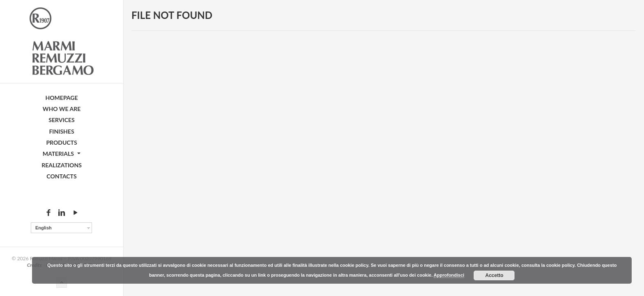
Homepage (62, 98)
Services (61, 120)
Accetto (494, 275)
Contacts (61, 176)
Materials (62, 154)
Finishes (61, 131)
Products (61, 142)
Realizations (62, 165)
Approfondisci (449, 275)
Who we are (62, 109)
